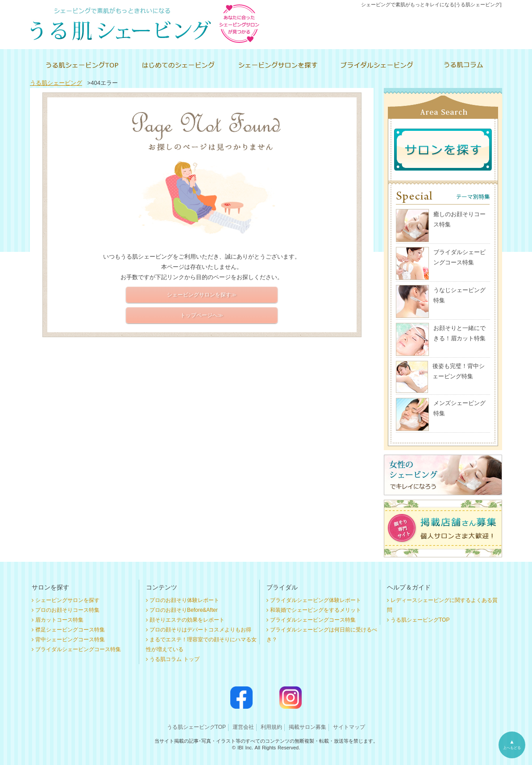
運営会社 (243, 727)
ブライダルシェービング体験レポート (316, 600)
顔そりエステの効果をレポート (187, 620)
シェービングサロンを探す (67, 600)
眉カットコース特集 (59, 620)
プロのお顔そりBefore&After (184, 610)
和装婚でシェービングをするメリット (316, 610)
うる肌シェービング (56, 83)
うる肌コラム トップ (175, 659)
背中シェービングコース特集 (70, 640)
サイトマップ (349, 727)
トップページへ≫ (202, 315)
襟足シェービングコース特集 (70, 630)
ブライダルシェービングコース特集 (78, 649)
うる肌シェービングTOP (420, 620)
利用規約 (271, 727)
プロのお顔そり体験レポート (184, 600)
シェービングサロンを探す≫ (202, 295)
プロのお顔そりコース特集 (67, 610)
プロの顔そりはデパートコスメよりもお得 (200, 630)
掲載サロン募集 (308, 727)
